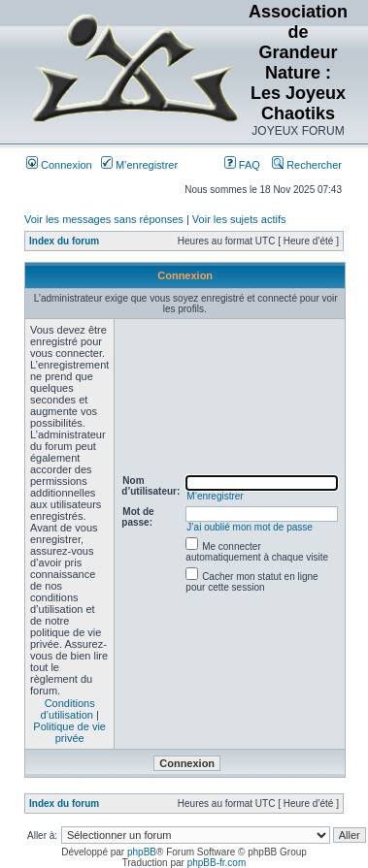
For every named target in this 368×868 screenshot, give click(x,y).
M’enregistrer (139, 165)
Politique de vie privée (69, 732)
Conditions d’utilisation (67, 709)
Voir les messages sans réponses (104, 219)
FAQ (242, 165)
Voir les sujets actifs (239, 219)
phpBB (142, 852)
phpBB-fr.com (217, 863)
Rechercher (307, 165)
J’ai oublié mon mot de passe (250, 527)
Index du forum (64, 241)
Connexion (59, 165)
